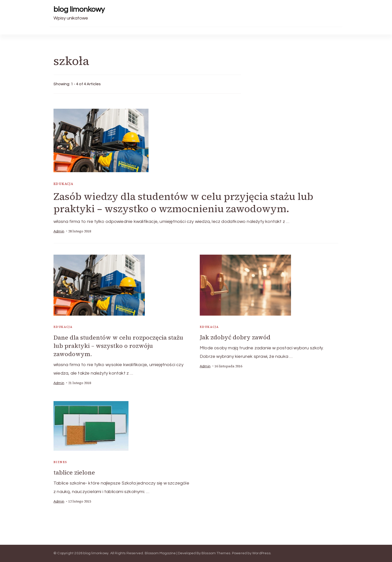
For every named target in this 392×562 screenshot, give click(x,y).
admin (59, 231)
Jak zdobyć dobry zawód (235, 337)
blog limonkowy (79, 9)
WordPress (261, 553)
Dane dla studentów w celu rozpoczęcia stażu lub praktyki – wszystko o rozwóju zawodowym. (118, 346)
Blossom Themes (216, 553)
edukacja (63, 184)
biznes (60, 462)
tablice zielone (74, 472)
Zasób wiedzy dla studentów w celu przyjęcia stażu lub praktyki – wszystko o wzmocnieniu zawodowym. (183, 203)
